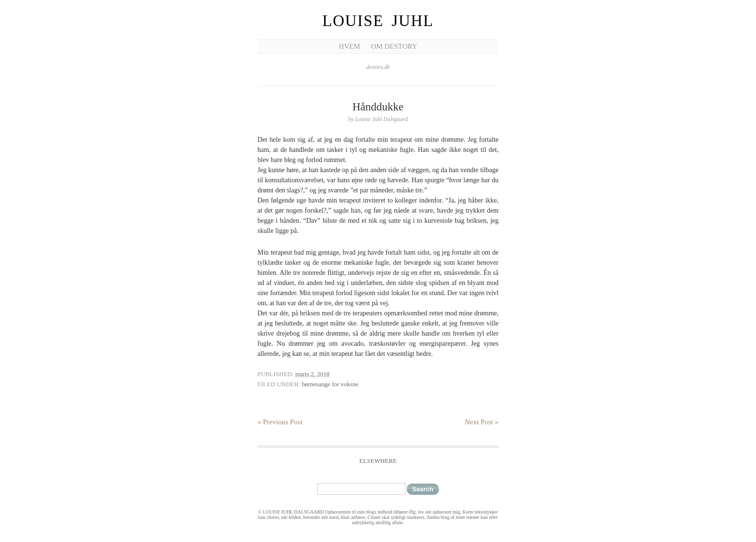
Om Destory (394, 46)
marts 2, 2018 (312, 374)
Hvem (350, 46)
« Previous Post (280, 422)
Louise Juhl (378, 21)
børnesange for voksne (330, 384)
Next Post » (482, 422)
